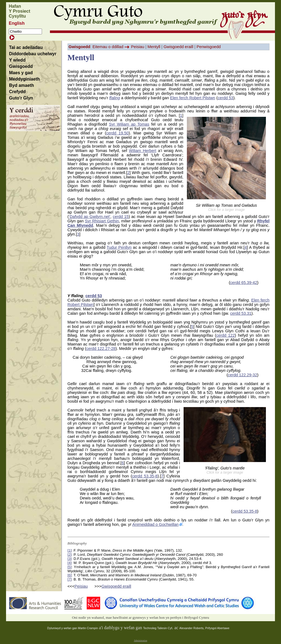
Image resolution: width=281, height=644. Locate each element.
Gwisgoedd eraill (178, 47)
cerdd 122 (226, 335)
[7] (70, 579)
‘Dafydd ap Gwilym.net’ (90, 217)
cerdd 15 (121, 217)
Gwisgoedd (21, 66)
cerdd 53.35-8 (145, 476)
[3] (70, 559)
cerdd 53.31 (241, 313)
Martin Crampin (88, 628)
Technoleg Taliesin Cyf (158, 628)
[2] (70, 555)
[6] (70, 575)
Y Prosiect (19, 11)
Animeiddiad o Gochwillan (155, 524)
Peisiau (138, 47)
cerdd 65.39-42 (244, 283)
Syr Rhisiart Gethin (102, 221)
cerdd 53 (225, 98)
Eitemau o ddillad (108, 47)
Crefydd (17, 92)
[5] (70, 567)
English (17, 23)
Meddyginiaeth (24, 79)
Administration (140, 641)
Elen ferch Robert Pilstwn (193, 98)
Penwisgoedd (209, 47)
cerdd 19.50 (117, 133)
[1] (70, 550)
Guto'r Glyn (21, 98)
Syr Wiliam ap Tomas (129, 124)
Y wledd (17, 60)
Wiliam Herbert (143, 151)
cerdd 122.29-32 (242, 375)
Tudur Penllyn (119, 247)
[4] (70, 563)
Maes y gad (21, 73)
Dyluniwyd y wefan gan (63, 628)
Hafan (15, 6)
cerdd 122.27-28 (101, 349)
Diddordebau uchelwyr (33, 54)
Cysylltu (17, 16)
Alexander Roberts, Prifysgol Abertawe (204, 628)
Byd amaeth (22, 85)
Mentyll (154, 47)
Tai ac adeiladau (26, 47)
